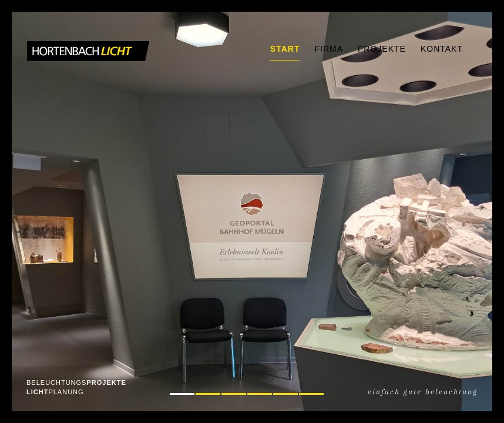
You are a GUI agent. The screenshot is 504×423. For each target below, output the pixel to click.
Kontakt (442, 49)
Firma (329, 49)
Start (285, 49)
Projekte (382, 49)
